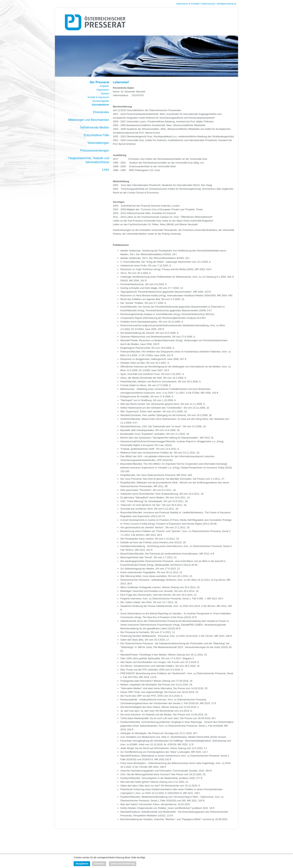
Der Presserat (99, 82)
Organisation (103, 90)
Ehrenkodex (101, 112)
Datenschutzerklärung (123, 864)
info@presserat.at (227, 4)
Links (106, 170)
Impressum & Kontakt (188, 4)
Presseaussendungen (95, 150)
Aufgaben (104, 86)
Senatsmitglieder (101, 101)
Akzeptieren (82, 864)
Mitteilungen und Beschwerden (89, 120)
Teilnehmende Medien (94, 127)
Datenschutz (208, 4)
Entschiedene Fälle (96, 135)
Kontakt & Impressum (98, 97)
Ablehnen (99, 864)
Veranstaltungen (98, 143)
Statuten (105, 94)
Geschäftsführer (100, 105)
